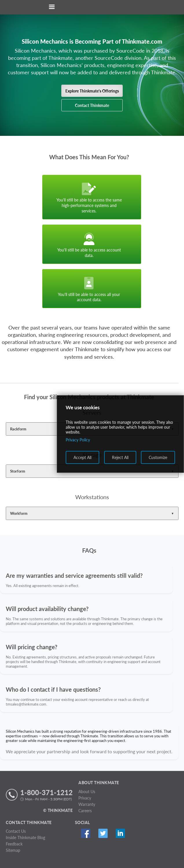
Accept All (82, 457)
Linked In (120, 833)
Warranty (87, 804)
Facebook (86, 833)
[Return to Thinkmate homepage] (91, 7)
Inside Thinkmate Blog (25, 838)
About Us (87, 792)
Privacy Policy (78, 440)
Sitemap (13, 850)
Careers (85, 811)
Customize (158, 457)
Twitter (103, 833)
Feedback (14, 844)
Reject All (120, 457)
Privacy (85, 798)
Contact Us (16, 831)
